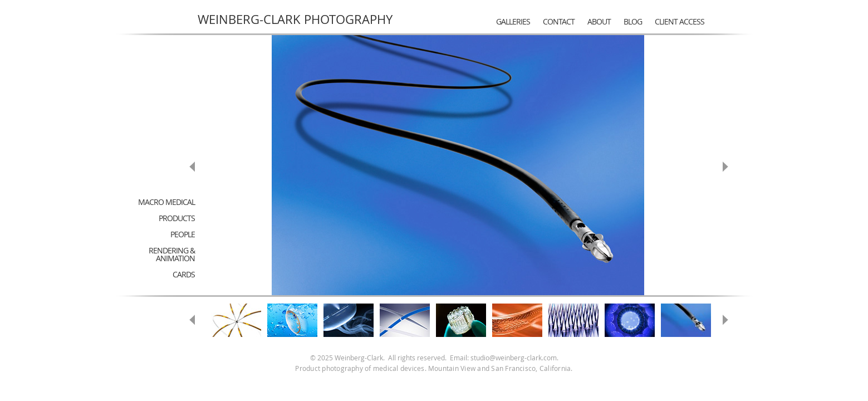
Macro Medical (166, 202)
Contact (559, 21)
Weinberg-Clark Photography (295, 19)
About (599, 21)
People (183, 234)
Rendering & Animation (172, 254)
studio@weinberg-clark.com (514, 358)
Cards (184, 274)
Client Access (680, 21)
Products (177, 218)
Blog (633, 21)
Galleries (513, 21)
